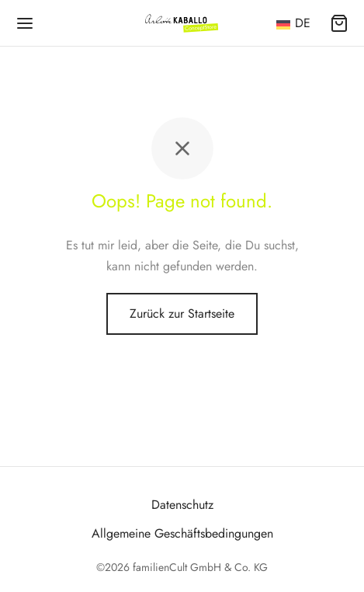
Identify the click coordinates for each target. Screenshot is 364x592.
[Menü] (25, 23)
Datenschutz (182, 505)
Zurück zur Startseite (182, 313)
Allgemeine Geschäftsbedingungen (182, 533)
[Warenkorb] (339, 23)
